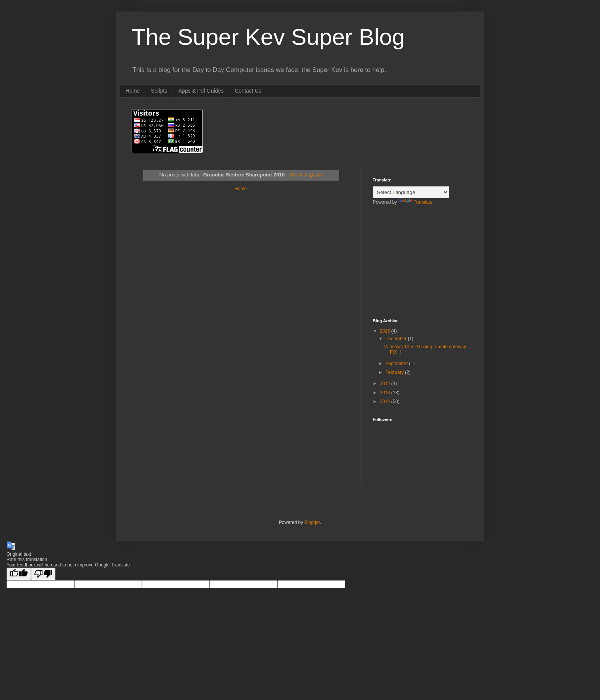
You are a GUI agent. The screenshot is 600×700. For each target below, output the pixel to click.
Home (133, 91)
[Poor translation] (43, 574)
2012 (386, 401)
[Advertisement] (411, 267)
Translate (416, 202)
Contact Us (248, 91)
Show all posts (306, 175)
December (397, 339)
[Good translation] (19, 574)
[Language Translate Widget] (411, 192)
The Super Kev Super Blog (268, 37)
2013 (386, 393)
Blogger (312, 522)
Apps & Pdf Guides (201, 91)
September (397, 364)
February (395, 372)
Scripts (159, 91)
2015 (386, 331)
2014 (386, 383)
